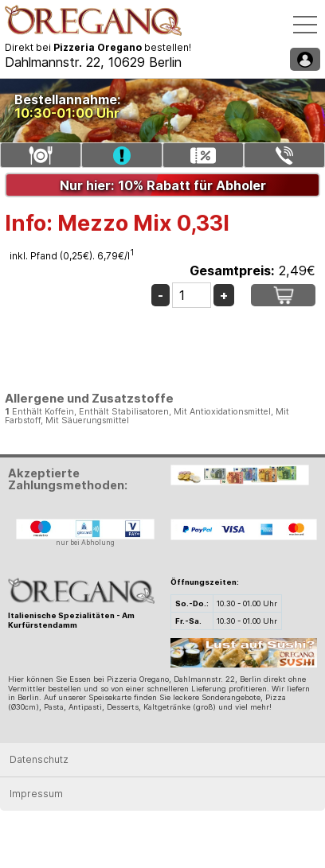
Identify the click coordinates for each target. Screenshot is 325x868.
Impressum (36, 794)
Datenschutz (39, 759)
